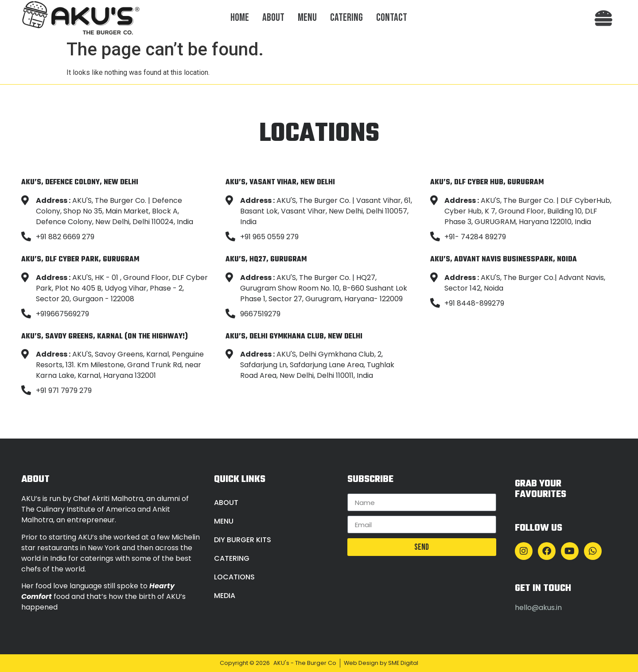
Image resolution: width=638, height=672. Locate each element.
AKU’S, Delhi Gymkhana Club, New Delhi (294, 336)
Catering (346, 17)
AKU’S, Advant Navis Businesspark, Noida (504, 259)
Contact (392, 17)
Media (225, 596)
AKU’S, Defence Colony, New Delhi (80, 182)
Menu (307, 17)
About (273, 17)
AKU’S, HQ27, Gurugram (266, 259)
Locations (234, 577)
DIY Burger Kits (243, 540)
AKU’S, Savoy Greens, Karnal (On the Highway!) (105, 336)
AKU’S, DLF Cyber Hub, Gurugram (487, 182)
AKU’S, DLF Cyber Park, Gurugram (80, 259)
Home (240, 17)
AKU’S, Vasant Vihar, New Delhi (280, 182)
